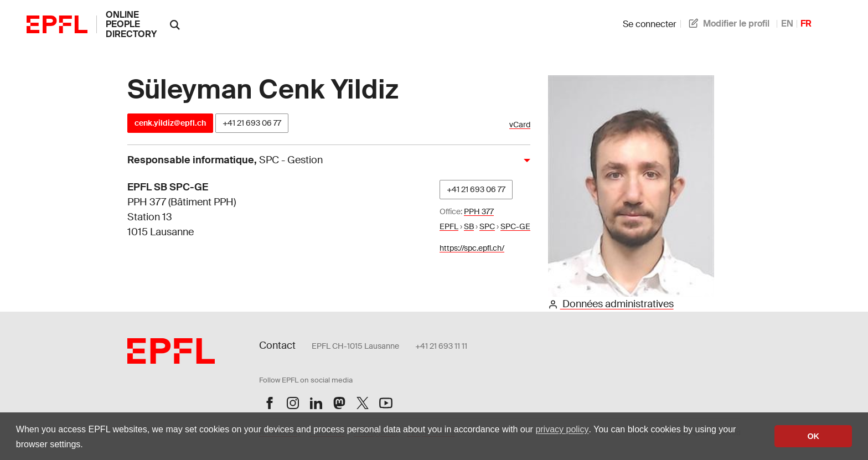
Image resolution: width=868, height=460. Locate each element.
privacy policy (562, 429)
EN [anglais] (787, 24)
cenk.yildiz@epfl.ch (170, 123)
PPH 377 (479, 211)
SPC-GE (515, 226)
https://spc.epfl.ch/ (472, 248)
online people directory (131, 24)
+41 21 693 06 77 (252, 123)
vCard (520, 125)
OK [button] (813, 436)
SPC (487, 226)
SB (469, 226)
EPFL (449, 226)
